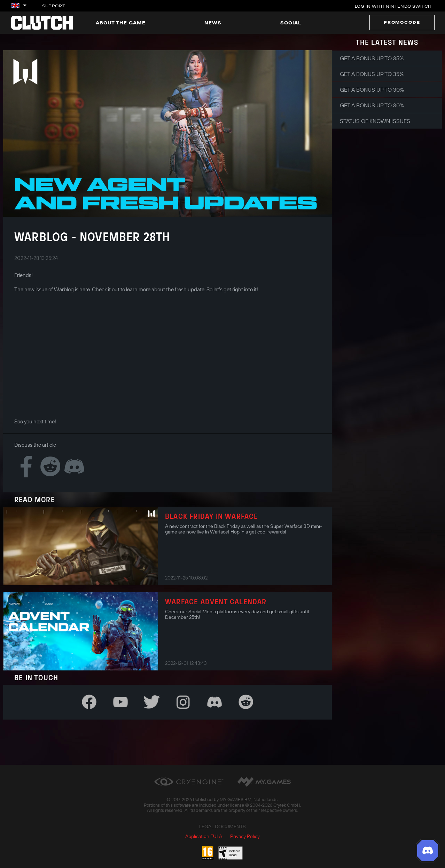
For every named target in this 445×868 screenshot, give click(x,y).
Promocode (402, 22)
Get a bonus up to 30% (372, 90)
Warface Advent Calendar (216, 601)
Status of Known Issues (375, 121)
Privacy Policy (245, 836)
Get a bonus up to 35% (372, 58)
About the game (121, 23)
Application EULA (204, 836)
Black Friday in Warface (212, 516)
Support (54, 6)
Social (291, 23)
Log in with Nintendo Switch (393, 6)
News (213, 23)
